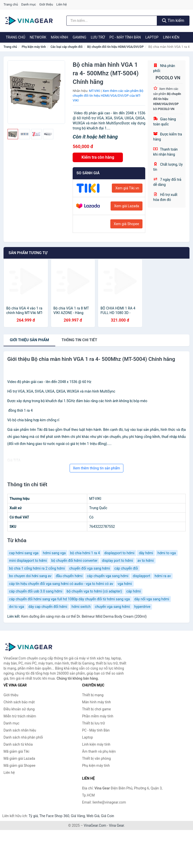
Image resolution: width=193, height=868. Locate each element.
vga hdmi (125, 584)
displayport (141, 576)
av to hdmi (146, 561)
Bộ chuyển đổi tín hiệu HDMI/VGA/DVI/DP (115, 47)
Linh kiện (171, 37)
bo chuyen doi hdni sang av (30, 576)
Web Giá (93, 816)
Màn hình (59, 37)
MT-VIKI (95, 91)
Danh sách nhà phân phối (23, 737)
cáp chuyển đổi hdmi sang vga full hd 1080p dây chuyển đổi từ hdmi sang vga (69, 599)
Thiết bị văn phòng (96, 758)
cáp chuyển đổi (126, 568)
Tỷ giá (33, 816)
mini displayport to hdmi (28, 561)
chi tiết (79, 340)
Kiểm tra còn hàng (98, 157)
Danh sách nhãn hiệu (20, 730)
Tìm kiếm (173, 21)
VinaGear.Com (95, 825)
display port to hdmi (118, 561)
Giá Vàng (78, 816)
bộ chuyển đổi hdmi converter (74, 561)
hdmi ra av (163, 576)
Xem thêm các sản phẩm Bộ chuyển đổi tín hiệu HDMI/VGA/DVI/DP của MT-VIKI (108, 95)
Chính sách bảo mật (19, 702)
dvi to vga (17, 607)
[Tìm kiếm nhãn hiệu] (112, 21)
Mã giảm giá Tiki (16, 751)
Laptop (152, 37)
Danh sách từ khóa (18, 744)
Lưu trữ (98, 37)
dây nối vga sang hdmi (152, 599)
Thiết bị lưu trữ (94, 723)
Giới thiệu (46, 4)
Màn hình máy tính (97, 702)
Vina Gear (116, 825)
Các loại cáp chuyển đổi (66, 47)
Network (38, 37)
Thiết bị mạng (93, 695)
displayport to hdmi (119, 553)
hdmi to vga (167, 553)
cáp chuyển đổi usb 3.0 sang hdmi (36, 591)
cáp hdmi (134, 591)
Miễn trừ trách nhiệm (20, 716)
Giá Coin (108, 816)
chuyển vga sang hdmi (112, 607)
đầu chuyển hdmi (69, 576)
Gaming (79, 37)
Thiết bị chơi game (97, 709)
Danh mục (29, 4)
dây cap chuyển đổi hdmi (48, 607)
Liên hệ (62, 4)
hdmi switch (81, 607)
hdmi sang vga (54, 553)
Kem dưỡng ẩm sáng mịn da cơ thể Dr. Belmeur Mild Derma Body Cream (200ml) (84, 616)
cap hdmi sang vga (24, 553)
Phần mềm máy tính (98, 716)
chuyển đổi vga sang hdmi (89, 568)
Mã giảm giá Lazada (19, 758)
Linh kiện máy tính (96, 744)
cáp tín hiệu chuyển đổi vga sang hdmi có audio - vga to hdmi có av (61, 584)
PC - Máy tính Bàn (125, 37)
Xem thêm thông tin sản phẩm (96, 468)
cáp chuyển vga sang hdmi (108, 576)
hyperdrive (142, 607)
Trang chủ (11, 4)
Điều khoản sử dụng (19, 709)
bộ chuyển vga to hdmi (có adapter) (94, 591)
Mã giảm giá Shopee (19, 766)
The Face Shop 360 (54, 816)
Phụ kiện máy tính (34, 47)
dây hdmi (146, 553)
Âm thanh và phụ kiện (99, 751)
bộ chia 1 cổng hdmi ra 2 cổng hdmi (37, 568)
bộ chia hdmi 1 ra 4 (85, 553)
